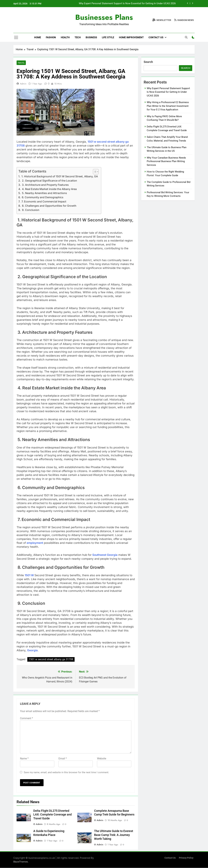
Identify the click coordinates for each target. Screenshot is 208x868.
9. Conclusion (30, 210)
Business (91, 37)
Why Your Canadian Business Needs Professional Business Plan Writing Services (166, 161)
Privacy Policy (186, 858)
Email (63, 759)
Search (148, 62)
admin (23, 84)
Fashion (51, 37)
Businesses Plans (104, 17)
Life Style (108, 37)
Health (65, 37)
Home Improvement (131, 37)
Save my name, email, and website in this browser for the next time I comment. (66, 773)
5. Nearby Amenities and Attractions (44, 193)
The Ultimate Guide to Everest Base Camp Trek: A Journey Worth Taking (114, 835)
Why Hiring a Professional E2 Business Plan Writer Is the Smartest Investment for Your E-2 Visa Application (168, 106)
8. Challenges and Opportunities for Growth (49, 206)
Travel (21, 63)
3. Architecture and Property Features (45, 185)
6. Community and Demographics (42, 197)
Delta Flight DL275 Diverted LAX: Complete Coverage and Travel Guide (52, 815)
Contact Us (156, 37)
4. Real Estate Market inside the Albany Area (49, 189)
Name (24, 759)
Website (102, 759)
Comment (26, 718)
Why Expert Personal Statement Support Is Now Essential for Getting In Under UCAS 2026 (127, 4)
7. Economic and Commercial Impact (44, 202)
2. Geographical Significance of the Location (49, 181)
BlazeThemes (21, 862)
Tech (78, 37)
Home (38, 37)
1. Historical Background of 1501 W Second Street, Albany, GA (59, 177)
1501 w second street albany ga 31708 (51, 659)
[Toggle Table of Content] (94, 172)
